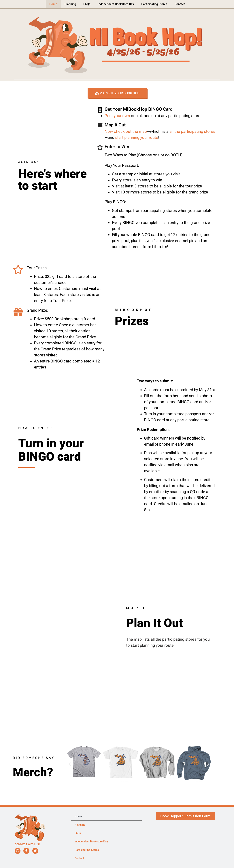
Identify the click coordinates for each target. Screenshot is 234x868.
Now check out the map (126, 131)
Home (53, 4)
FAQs (87, 4)
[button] (70, 764)
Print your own (117, 116)
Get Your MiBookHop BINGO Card (139, 109)
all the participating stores (192, 131)
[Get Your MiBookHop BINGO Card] (100, 110)
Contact (180, 4)
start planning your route (137, 137)
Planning (70, 4)
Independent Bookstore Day (116, 4)
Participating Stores (154, 4)
